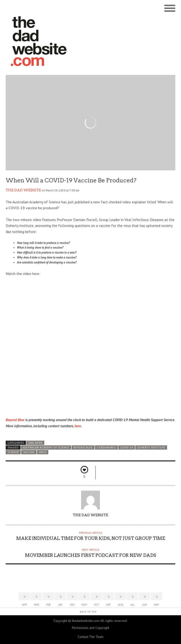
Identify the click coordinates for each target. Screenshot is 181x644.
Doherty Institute (151, 447)
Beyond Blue (15, 420)
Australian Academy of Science (46, 447)
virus (43, 452)
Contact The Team (91, 637)
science (13, 452)
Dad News (36, 443)
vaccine (29, 452)
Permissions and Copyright (90, 628)
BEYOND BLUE (83, 447)
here (78, 426)
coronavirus (106, 447)
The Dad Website (23, 190)
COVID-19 (127, 447)
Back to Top (88, 612)
